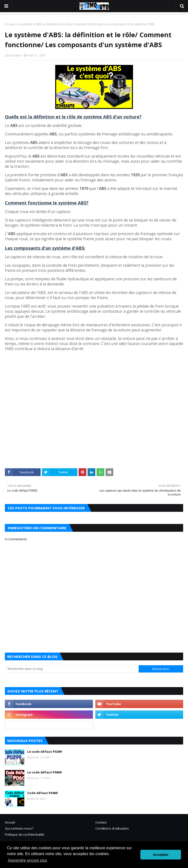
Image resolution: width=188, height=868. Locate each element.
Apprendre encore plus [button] (27, 860)
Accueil (10, 24)
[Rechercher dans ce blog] (72, 669)
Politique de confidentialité (25, 834)
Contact (101, 822)
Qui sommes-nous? (19, 828)
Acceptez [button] (161, 855)
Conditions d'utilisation (112, 828)
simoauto (15, 55)
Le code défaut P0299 (44, 752)
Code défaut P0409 (42, 793)
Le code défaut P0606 (44, 772)
